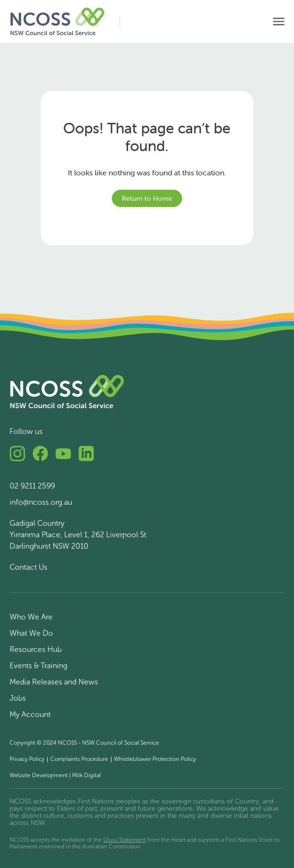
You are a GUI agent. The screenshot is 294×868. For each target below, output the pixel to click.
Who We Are (31, 617)
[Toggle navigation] (279, 22)
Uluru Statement (125, 840)
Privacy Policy (27, 759)
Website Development (39, 775)
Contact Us (28, 567)
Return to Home (147, 198)
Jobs (18, 698)
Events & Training (38, 666)
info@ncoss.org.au (41, 502)
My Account (30, 714)
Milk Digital (87, 775)
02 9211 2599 (32, 486)
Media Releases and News (54, 682)
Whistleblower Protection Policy (155, 759)
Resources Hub (36, 649)
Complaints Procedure (79, 759)
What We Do (31, 633)
